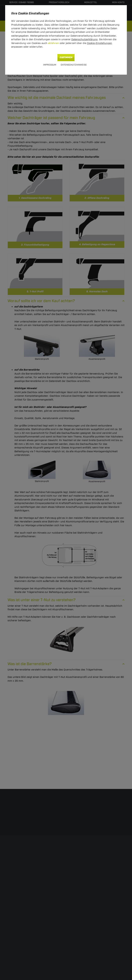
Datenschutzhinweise (74, 65)
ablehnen (53, 43)
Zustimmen (66, 58)
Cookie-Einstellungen (100, 43)
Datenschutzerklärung (84, 39)
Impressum (50, 65)
